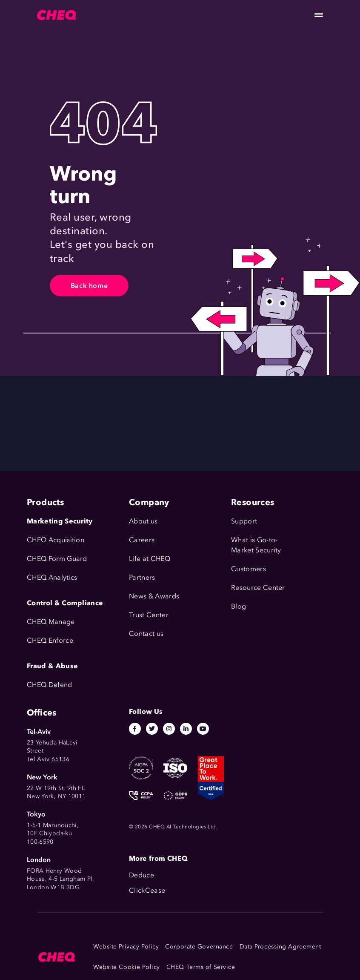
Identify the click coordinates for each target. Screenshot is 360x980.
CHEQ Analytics (52, 577)
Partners (142, 577)
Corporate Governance (199, 947)
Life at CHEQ (150, 559)
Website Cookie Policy (127, 967)
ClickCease (147, 890)
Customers (249, 569)
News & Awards (154, 596)
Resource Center (258, 588)
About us (143, 521)
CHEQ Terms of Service (201, 967)
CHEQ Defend (50, 685)
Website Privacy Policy (126, 947)
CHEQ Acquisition (56, 540)
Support (244, 521)
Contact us (146, 634)
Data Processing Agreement (280, 947)
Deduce (141, 875)
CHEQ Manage (51, 622)
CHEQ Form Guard (57, 559)
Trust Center (149, 615)
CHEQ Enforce (50, 640)
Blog (239, 606)
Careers (142, 540)
